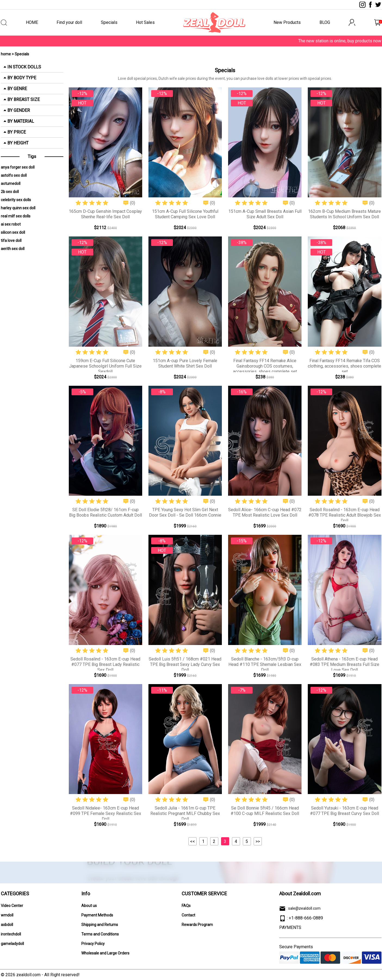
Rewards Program (197, 925)
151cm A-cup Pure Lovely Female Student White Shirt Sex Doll (185, 363)
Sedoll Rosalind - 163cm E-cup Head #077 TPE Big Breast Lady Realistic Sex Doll (105, 664)
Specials (109, 22)
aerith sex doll (13, 249)
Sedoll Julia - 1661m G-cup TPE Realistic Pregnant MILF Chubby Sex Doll (185, 813)
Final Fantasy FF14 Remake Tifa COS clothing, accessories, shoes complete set (344, 366)
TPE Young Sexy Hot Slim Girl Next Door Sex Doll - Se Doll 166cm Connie (185, 512)
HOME (32, 22)
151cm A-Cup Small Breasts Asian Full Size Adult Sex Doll (265, 214)
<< (192, 841)
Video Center (12, 906)
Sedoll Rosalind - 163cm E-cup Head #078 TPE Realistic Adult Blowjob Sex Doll (345, 515)
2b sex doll (10, 192)
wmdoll (7, 915)
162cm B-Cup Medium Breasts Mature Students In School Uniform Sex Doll (344, 214)
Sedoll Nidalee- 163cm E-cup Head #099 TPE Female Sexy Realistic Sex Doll (105, 813)
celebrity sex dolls (16, 200)
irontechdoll (11, 934)
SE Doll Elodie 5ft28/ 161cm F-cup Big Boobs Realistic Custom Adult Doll (105, 512)
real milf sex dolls (16, 216)
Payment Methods (97, 915)
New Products (287, 22)
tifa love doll (11, 241)
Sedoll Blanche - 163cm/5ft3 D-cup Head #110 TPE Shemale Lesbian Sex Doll (265, 664)
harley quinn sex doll (18, 208)
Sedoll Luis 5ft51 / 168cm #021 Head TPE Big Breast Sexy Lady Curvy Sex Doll (185, 664)
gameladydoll (12, 944)
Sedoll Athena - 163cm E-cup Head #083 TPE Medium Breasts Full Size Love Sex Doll (344, 664)
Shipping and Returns (100, 925)
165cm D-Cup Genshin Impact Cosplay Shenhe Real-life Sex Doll (105, 214)
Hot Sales (145, 22)
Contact (188, 915)
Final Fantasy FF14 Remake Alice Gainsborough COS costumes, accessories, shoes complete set (265, 366)
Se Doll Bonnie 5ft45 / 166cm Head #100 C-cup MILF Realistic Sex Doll (265, 811)
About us (89, 906)
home (6, 54)
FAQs (186, 906)
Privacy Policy (93, 944)
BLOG (325, 22)
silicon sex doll (13, 232)
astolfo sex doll (14, 175)
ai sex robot (11, 224)
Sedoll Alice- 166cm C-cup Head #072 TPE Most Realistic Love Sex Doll (265, 512)
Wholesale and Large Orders (105, 953)
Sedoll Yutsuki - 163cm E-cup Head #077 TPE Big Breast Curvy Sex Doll (344, 811)
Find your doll (69, 22)
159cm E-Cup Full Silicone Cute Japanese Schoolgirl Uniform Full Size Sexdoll (105, 366)
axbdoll (7, 925)
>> (258, 841)
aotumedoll (11, 184)
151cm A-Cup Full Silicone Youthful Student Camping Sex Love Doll (185, 214)
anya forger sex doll (18, 167)
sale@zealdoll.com (304, 908)
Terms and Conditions (100, 934)
